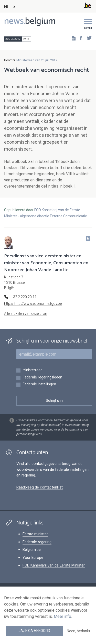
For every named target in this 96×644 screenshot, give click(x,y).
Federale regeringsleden (42, 378)
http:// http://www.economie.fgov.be (33, 304)
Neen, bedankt (78, 631)
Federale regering (37, 542)
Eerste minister (35, 534)
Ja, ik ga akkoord (34, 631)
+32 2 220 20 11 (24, 297)
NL (7, 7)
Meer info (62, 616)
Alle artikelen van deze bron (26, 314)
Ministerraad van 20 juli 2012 (37, 60)
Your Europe (33, 558)
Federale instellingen (39, 384)
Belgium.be (32, 550)
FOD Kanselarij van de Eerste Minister (54, 565)
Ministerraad (33, 370)
